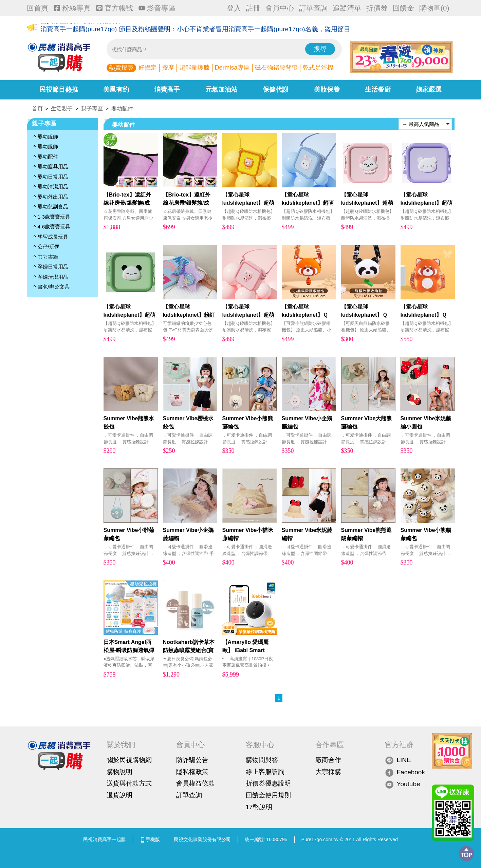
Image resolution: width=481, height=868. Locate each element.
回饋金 (403, 8)
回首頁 (38, 8)
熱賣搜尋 (121, 68)
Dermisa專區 (232, 68)
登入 (234, 8)
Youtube (403, 784)
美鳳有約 (116, 89)
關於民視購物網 (129, 760)
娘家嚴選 (429, 89)
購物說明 (119, 772)
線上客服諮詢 (265, 772)
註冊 (253, 8)
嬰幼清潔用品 (53, 187)
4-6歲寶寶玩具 (54, 227)
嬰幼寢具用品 (53, 167)
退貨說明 (119, 795)
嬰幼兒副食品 (53, 207)
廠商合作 (328, 760)
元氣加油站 (221, 89)
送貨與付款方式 (129, 783)
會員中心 (280, 8)
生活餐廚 (378, 89)
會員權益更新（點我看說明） (82, 28)
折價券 (377, 8)
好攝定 (148, 68)
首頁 (37, 108)
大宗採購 (328, 772)
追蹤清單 (347, 8)
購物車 (434, 8)
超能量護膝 (195, 68)
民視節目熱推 (59, 89)
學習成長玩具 (53, 237)
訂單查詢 (313, 8)
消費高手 (167, 89)
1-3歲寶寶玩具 (54, 217)
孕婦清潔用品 (53, 277)
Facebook (405, 772)
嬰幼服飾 (48, 137)
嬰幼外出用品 (53, 197)
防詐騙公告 (192, 760)
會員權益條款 (196, 783)
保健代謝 (276, 89)
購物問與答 (262, 760)
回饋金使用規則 (268, 795)
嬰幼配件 (122, 108)
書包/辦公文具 (54, 287)
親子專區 (92, 108)
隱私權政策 (192, 772)
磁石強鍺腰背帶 (276, 68)
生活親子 (62, 108)
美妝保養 (327, 89)
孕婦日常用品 (53, 267)
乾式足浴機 (318, 68)
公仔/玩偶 (49, 247)
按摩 (168, 68)
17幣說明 (259, 807)
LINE (398, 760)
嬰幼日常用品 (53, 177)
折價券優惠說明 (268, 783)
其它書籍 (48, 257)
